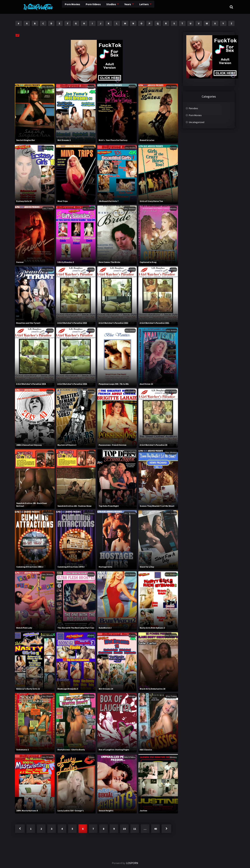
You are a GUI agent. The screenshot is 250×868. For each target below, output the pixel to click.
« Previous (20, 829)
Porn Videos (81, 7)
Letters (133, 7)
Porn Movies (59, 7)
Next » (166, 829)
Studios (100, 7)
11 (135, 829)
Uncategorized (197, 122)
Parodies (193, 108)
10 (124, 829)
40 (155, 829)
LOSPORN (132, 863)
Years (117, 7)
